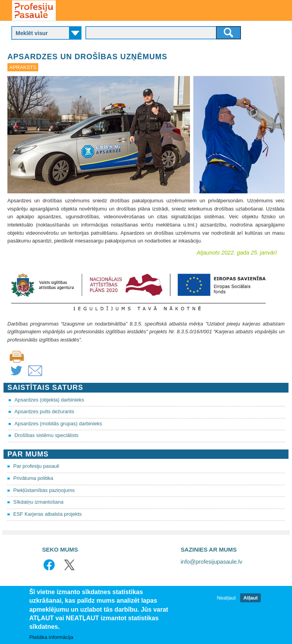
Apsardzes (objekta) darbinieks (49, 400)
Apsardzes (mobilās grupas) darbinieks (58, 424)
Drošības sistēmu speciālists (46, 435)
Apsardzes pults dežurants (44, 411)
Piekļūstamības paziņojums (44, 490)
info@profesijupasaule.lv (211, 562)
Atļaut (250, 601)
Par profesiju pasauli (36, 466)
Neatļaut (226, 601)
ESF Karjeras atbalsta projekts (48, 514)
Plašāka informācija (51, 640)
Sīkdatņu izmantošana (38, 502)
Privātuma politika (33, 478)
